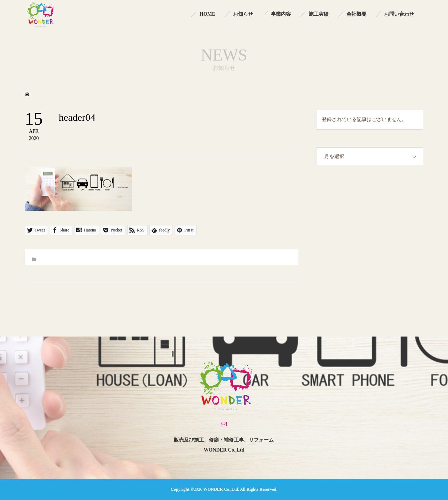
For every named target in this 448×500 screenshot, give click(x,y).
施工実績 (319, 14)
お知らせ (243, 14)
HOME (207, 14)
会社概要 (356, 14)
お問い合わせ (399, 14)
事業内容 (281, 14)
